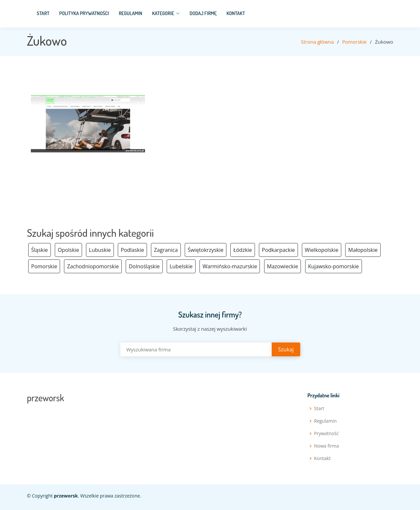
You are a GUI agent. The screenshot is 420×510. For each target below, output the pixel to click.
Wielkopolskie (322, 250)
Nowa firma (326, 446)
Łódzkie (243, 250)
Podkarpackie (278, 250)
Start (43, 13)
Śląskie (40, 250)
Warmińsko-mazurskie (230, 266)
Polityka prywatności (84, 13)
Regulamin (130, 13)
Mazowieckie (283, 266)
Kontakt (236, 13)
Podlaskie (132, 250)
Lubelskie (181, 266)
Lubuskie (100, 250)
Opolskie (68, 250)
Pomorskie (354, 42)
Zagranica (166, 250)
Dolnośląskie (144, 266)
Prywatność (326, 433)
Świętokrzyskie (206, 250)
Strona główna (317, 42)
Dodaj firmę (203, 13)
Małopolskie (363, 250)
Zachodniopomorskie (93, 266)
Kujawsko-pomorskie (334, 266)
